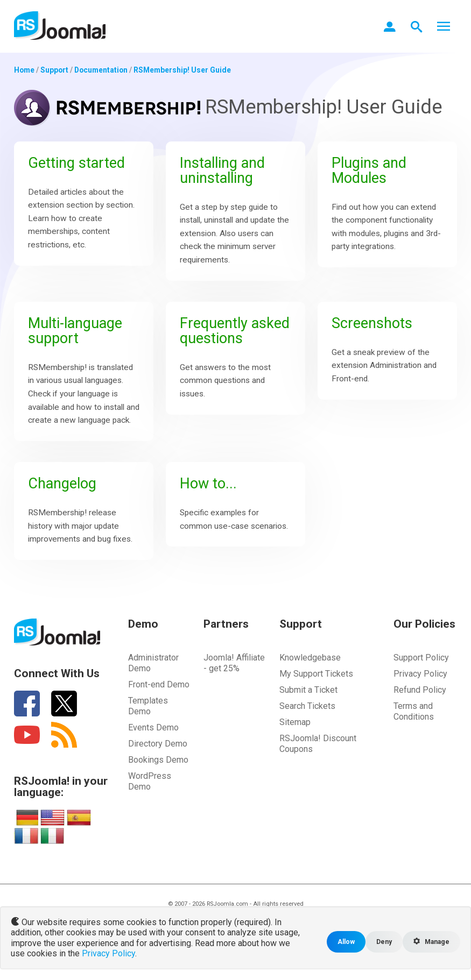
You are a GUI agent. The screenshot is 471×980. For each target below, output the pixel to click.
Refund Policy (420, 714)
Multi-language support (78, 335)
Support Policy (421, 682)
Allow (343, 942)
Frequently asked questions (235, 335)
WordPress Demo (150, 805)
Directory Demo (158, 768)
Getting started (80, 163)
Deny (382, 942)
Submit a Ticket (308, 714)
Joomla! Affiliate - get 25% (234, 687)
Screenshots (374, 327)
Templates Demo (148, 730)
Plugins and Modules (371, 171)
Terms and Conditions (414, 736)
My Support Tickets (316, 698)
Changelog (64, 505)
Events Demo (153, 752)
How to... (210, 505)
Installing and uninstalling (225, 171)
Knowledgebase (310, 682)
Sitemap (295, 746)
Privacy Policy (420, 698)
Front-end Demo (159, 709)
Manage (430, 942)
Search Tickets (307, 730)
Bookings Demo (158, 784)
